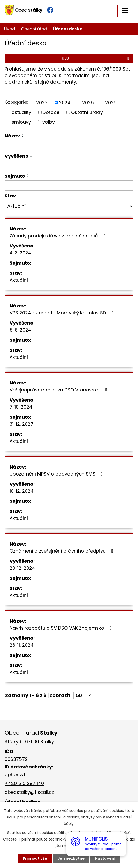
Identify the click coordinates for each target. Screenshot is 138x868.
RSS (96, 58)
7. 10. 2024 (21, 407)
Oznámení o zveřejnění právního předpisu (62, 551)
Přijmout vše (35, 858)
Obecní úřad (34, 29)
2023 (42, 102)
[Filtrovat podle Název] (69, 145)
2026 (111, 102)
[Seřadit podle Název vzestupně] (23, 135)
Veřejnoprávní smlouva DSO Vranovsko (59, 390)
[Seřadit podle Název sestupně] (23, 137)
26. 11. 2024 (22, 645)
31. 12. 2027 (21, 424)
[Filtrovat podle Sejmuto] (69, 185)
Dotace (51, 112)
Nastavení (105, 858)
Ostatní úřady (87, 112)
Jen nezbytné (71, 858)
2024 (65, 102)
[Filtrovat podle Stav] (69, 206)
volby (49, 122)
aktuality (21, 112)
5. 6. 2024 (20, 330)
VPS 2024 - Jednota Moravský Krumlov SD (63, 313)
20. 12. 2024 (22, 568)
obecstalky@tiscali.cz (29, 792)
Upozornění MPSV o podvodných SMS (57, 474)
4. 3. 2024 (20, 253)
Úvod (10, 29)
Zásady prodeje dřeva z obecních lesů (59, 236)
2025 (88, 102)
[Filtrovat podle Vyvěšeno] (69, 166)
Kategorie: (16, 102)
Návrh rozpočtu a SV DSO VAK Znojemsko (62, 628)
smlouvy (21, 122)
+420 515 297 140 (24, 783)
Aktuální (19, 280)
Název (12, 136)
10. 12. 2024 (22, 491)
